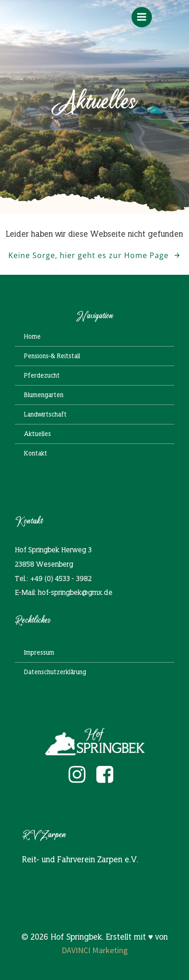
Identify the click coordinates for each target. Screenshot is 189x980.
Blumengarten (44, 395)
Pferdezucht (42, 375)
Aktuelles (38, 434)
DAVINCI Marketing (95, 950)
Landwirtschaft (45, 414)
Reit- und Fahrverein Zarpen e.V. (80, 859)
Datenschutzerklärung (55, 672)
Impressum (39, 652)
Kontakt (36, 453)
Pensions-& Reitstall (52, 356)
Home (32, 336)
